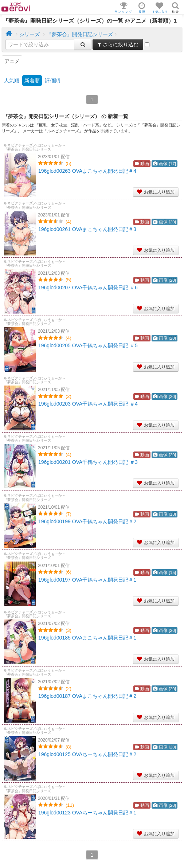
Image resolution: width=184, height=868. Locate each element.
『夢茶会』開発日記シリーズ (80, 34)
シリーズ (30, 34)
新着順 (32, 81)
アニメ (12, 61)
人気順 (12, 81)
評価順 (52, 81)
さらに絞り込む (118, 44)
